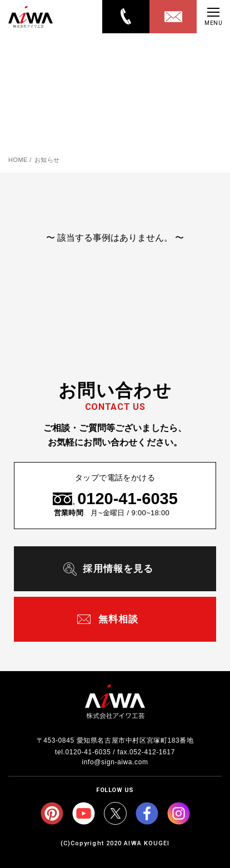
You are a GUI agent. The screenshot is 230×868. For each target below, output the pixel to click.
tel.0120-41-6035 (83, 752)
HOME (18, 160)
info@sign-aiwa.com (115, 762)
